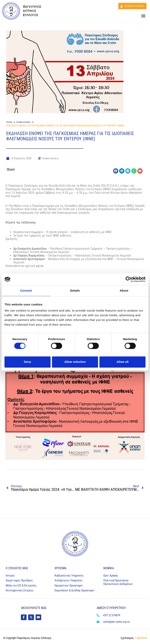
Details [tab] (75, 290)
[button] (143, 16)
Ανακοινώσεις (24, 122)
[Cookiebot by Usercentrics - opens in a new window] (128, 279)
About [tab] (124, 290)
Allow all (123, 362)
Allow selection (75, 362)
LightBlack (141, 638)
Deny (27, 362)
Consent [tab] (26, 290)
